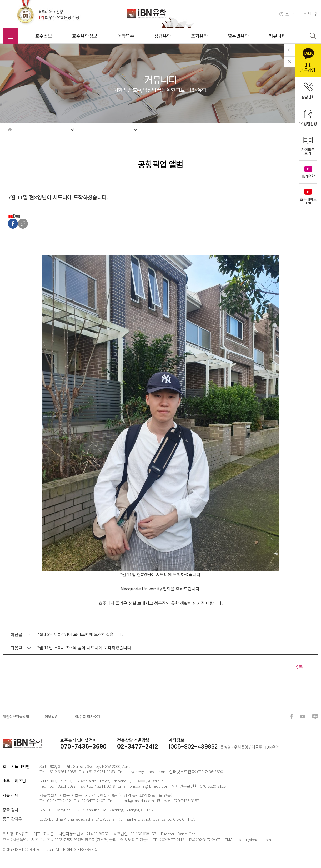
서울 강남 (11, 795)
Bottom (315, 215)
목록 (299, 666)
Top (302, 215)
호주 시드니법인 (16, 766)
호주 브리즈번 (14, 781)
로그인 (291, 14)
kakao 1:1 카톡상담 (308, 60)
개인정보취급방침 (16, 716)
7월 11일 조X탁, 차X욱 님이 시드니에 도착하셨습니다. (84, 648)
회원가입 (311, 14)
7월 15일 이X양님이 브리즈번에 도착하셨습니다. (80, 634)
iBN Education (41, 849)
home (10, 129)
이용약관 (51, 716)
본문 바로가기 (0, 0)
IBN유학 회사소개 (87, 716)
